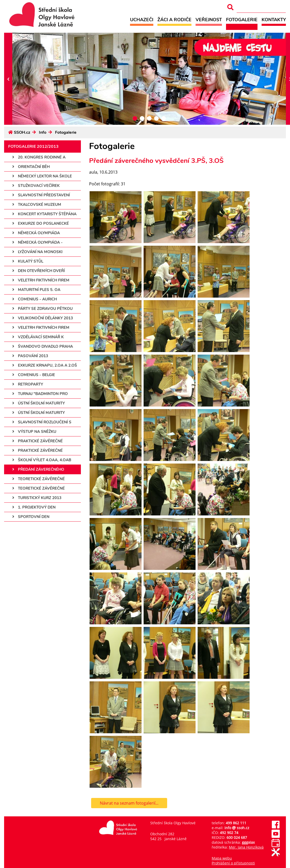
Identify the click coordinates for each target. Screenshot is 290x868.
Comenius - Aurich (35, 299)
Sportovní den (31, 517)
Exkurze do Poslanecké (41, 223)
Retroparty (28, 384)
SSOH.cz (22, 132)
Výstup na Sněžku (34, 432)
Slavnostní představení (41, 195)
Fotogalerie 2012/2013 (33, 146)
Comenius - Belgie (34, 375)
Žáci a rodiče (174, 20)
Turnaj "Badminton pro (40, 394)
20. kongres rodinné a (39, 157)
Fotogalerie (242, 20)
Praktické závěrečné (37, 441)
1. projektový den (34, 507)
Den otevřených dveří (39, 271)
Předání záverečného (38, 469)
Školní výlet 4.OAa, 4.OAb (42, 460)
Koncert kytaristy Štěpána (44, 214)
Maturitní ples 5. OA (36, 290)
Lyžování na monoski (37, 252)
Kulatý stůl (28, 261)
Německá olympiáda (36, 233)
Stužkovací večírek (36, 186)
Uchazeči (142, 20)
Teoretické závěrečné (39, 479)
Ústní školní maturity (39, 403)
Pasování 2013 (30, 356)
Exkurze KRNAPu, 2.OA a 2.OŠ (45, 365)
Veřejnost (209, 20)
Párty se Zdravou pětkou (42, 309)
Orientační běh (31, 167)
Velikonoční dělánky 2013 (43, 318)
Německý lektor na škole (42, 176)
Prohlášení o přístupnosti (233, 863)
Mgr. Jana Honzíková (246, 847)
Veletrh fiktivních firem (41, 280)
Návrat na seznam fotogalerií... (129, 803)
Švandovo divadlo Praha (43, 346)
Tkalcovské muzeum (37, 205)
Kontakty (274, 20)
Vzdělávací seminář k (38, 337)
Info (43, 132)
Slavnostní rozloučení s (42, 422)
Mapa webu (222, 858)
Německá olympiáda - (37, 242)
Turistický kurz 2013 (37, 498)
